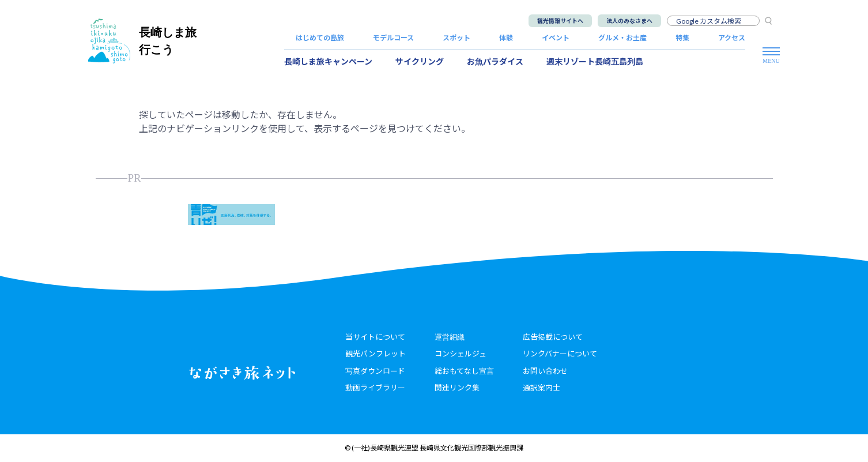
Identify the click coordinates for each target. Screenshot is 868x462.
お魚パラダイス (495, 61)
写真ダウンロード (375, 371)
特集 (682, 38)
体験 (506, 38)
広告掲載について (553, 337)
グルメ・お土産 (622, 38)
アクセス (732, 38)
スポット (456, 38)
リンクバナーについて (560, 354)
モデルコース (393, 38)
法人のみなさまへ (629, 21)
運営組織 (450, 337)
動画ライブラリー (375, 388)
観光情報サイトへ (560, 21)
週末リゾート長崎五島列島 (595, 61)
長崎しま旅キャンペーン (328, 61)
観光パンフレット (375, 354)
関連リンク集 (457, 388)
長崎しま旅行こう (142, 41)
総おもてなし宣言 (464, 371)
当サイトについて (375, 337)
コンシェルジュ (461, 354)
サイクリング (420, 61)
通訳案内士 (541, 388)
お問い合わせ (545, 371)
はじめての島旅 (320, 38)
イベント (556, 38)
